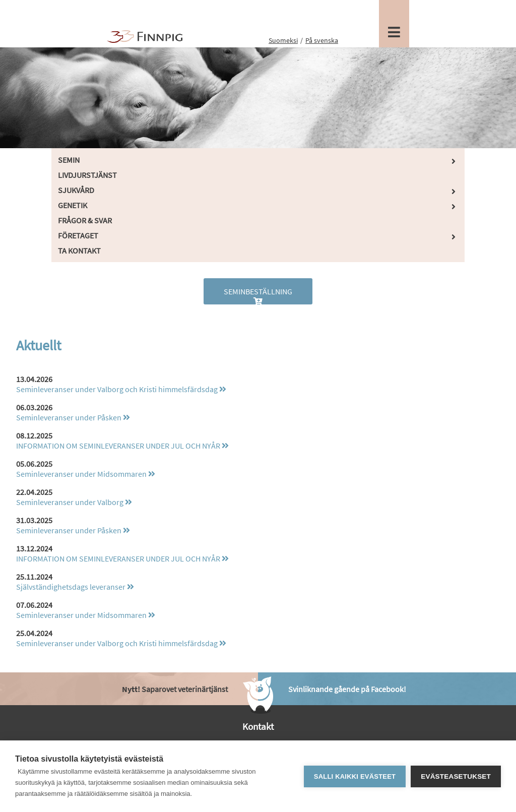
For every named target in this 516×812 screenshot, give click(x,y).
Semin (69, 160)
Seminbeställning (258, 295)
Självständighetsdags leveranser (75, 587)
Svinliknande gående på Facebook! (347, 689)
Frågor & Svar (85, 220)
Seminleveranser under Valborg (74, 502)
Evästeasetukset (456, 776)
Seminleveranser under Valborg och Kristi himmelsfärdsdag (121, 389)
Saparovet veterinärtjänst (175, 689)
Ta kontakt (79, 251)
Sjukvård (76, 190)
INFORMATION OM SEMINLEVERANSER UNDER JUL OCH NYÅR (122, 446)
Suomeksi (283, 40)
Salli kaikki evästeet (355, 776)
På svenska (322, 40)
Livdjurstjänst (87, 175)
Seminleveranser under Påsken (73, 417)
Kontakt (258, 726)
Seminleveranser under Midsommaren (86, 474)
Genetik (73, 205)
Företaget (78, 235)
